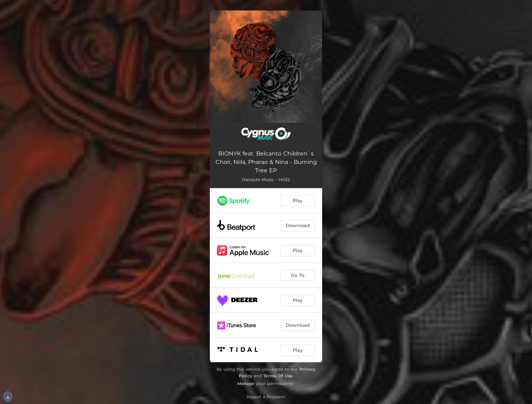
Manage (246, 383)
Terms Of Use (278, 376)
